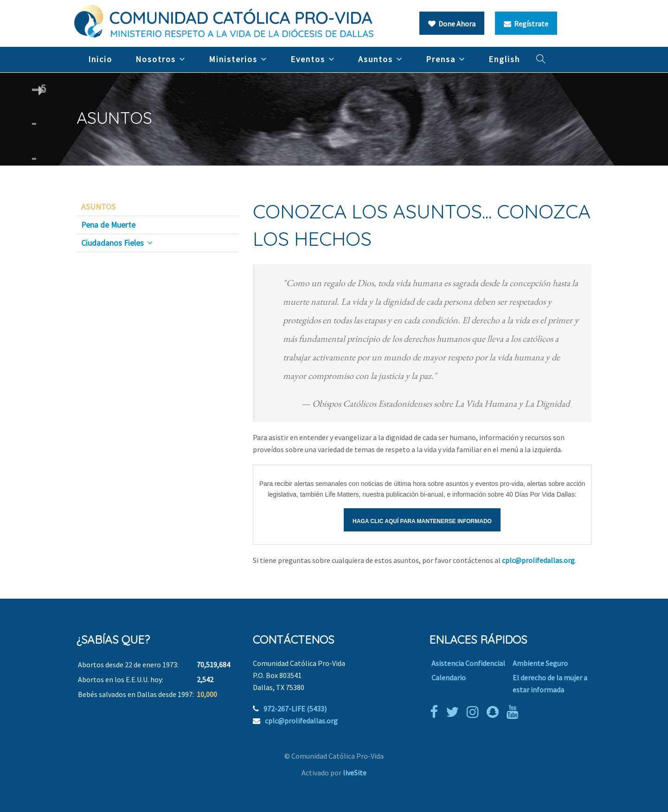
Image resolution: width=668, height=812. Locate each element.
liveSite (355, 773)
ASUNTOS (98, 207)
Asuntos (376, 59)
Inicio (100, 59)
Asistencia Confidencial (468, 663)
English (504, 59)
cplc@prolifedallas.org (538, 560)
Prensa (441, 59)
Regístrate (526, 24)
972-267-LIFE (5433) (295, 709)
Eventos (308, 59)
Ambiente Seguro (540, 663)
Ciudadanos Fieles (112, 243)
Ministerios (233, 59)
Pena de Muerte (108, 225)
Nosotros (156, 59)
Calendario (449, 678)
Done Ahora (452, 24)
